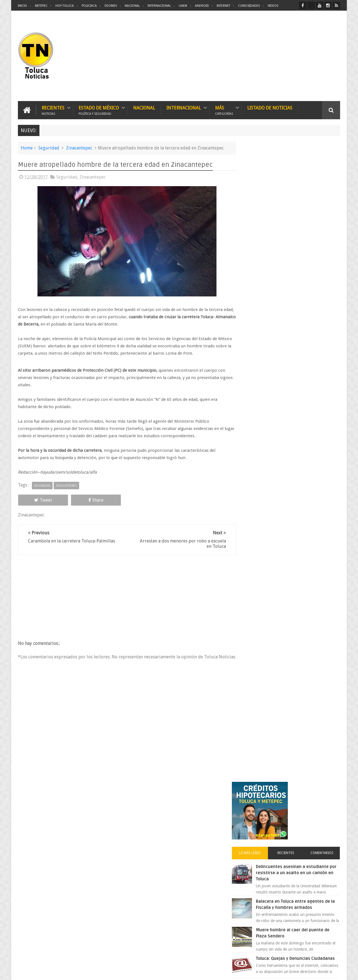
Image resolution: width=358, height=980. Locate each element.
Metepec (41, 6)
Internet (223, 6)
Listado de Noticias (270, 108)
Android (202, 6)
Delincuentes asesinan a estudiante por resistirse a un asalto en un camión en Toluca (298, 237)
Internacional (159, 6)
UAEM (183, 6)
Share (81, 500)
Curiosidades (249, 6)
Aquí (335, 971)
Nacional (132, 6)
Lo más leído (260, 217)
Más (224, 110)
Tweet (38, 500)
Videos (273, 6)
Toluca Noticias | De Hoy (89, 971)
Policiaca (89, 6)
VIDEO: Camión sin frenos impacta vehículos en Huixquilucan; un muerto (301, 420)
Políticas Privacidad (291, 971)
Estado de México (99, 110)
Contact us (326, 801)
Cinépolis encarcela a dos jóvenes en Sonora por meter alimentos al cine (302, 357)
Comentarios (324, 217)
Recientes (53, 110)
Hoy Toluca (65, 6)
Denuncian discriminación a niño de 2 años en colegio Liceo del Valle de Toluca (188, 836)
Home (27, 148)
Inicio (23, 6)
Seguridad (49, 148)
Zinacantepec (79, 148)
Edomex (111, 6)
